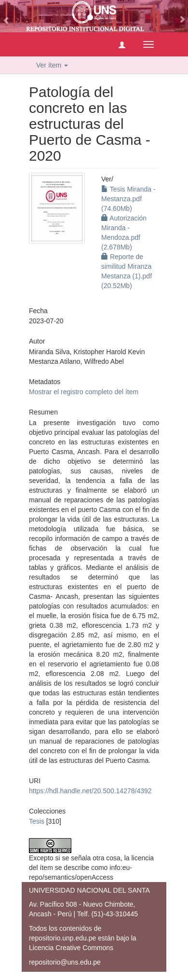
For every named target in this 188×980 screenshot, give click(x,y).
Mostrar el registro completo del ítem (84, 392)
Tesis (37, 821)
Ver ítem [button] (52, 65)
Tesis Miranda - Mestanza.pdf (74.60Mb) (128, 199)
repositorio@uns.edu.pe (65, 962)
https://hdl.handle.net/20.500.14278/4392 (90, 791)
